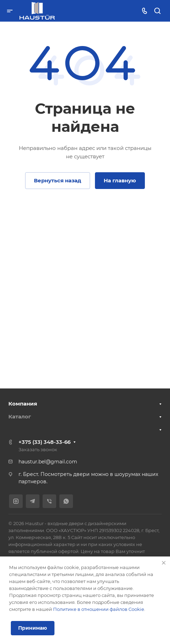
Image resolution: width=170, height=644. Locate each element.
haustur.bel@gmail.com (48, 462)
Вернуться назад (58, 180)
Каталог (20, 416)
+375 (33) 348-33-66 (45, 442)
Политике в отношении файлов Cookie (99, 609)
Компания (23, 404)
